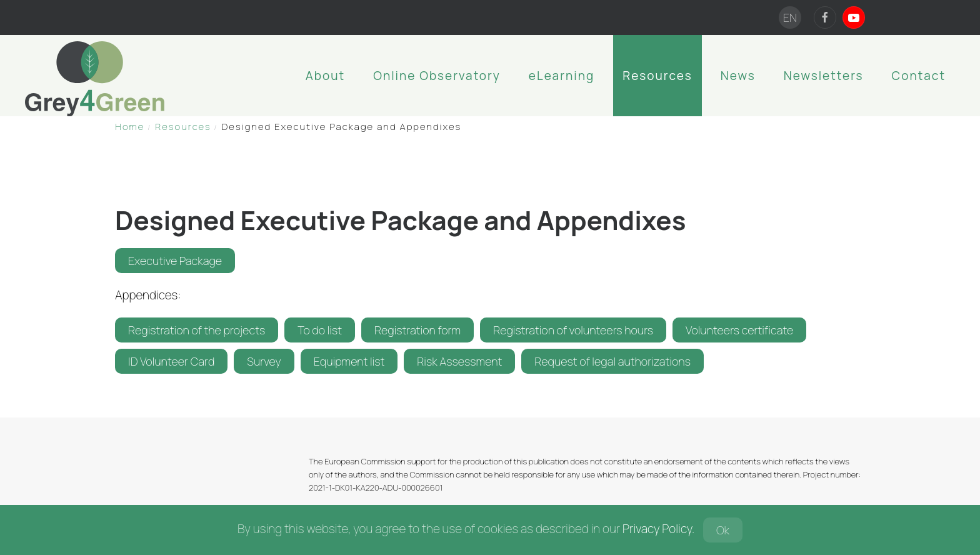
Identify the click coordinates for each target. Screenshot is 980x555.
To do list (320, 330)
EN (790, 17)
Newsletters (824, 76)
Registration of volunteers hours (573, 330)
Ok (723, 530)
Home (130, 127)
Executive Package (175, 261)
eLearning (562, 76)
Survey (264, 361)
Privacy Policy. (658, 529)
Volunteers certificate (739, 330)
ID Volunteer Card (171, 361)
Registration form (417, 330)
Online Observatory (437, 76)
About (325, 76)
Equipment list (349, 361)
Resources (657, 76)
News (738, 76)
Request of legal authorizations (612, 361)
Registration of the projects (197, 330)
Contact (919, 76)
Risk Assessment (459, 361)
